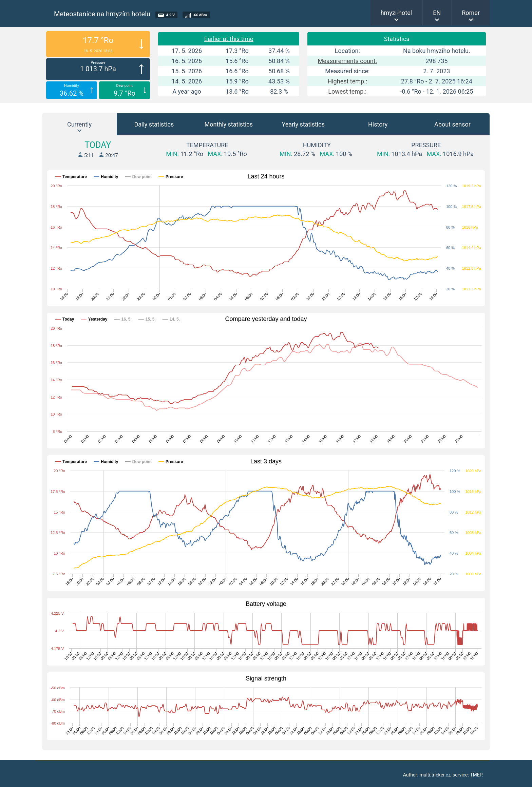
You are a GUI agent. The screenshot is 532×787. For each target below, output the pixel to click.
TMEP (476, 775)
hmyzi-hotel (396, 13)
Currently (79, 124)
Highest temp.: (347, 81)
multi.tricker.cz (435, 775)
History (378, 124)
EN (437, 13)
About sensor (452, 124)
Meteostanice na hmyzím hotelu (102, 14)
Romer (471, 13)
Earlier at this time (229, 39)
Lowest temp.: (347, 91)
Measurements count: (347, 61)
